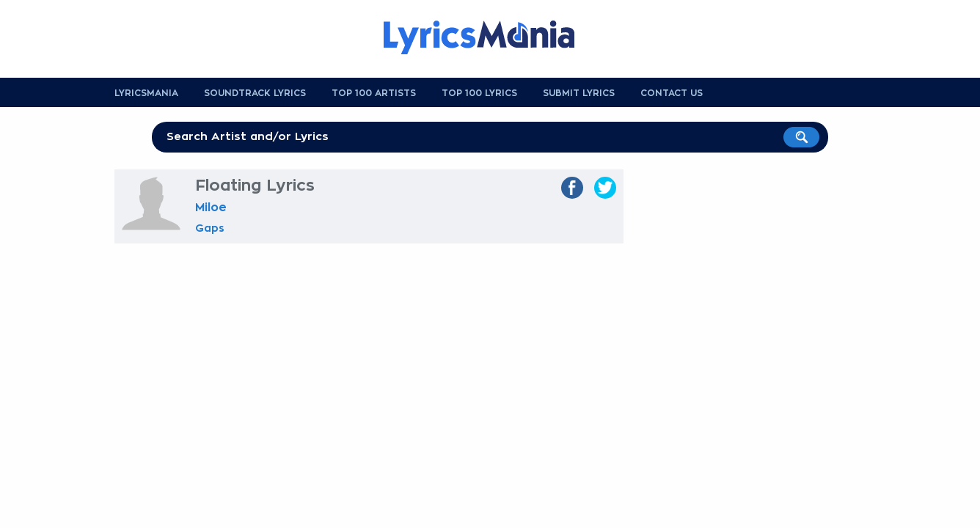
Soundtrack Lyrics (255, 93)
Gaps (210, 228)
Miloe (211, 208)
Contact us (672, 93)
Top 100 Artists (374, 93)
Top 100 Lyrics (479, 93)
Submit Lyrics (579, 93)
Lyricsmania (146, 93)
